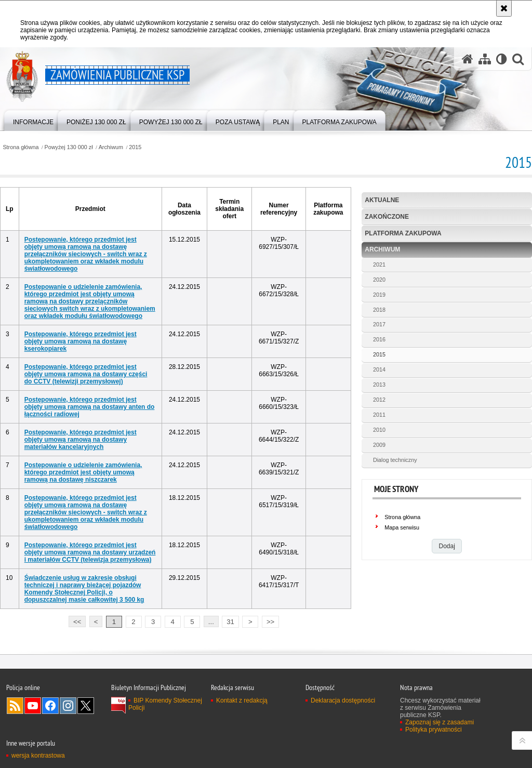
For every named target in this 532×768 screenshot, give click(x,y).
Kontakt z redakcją (242, 700)
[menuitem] (33, 120)
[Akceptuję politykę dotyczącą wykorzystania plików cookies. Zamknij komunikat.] (504, 8)
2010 (379, 430)
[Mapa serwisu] (485, 59)
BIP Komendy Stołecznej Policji (165, 704)
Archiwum (111, 147)
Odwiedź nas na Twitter (86, 706)
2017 (379, 324)
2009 (379, 445)
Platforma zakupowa (403, 233)
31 (230, 622)
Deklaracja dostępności (343, 700)
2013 (379, 385)
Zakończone (387, 217)
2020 (379, 280)
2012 (379, 400)
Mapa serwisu (402, 527)
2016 (379, 339)
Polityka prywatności (434, 730)
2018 (379, 310)
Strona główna (21, 147)
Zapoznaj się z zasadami (440, 722)
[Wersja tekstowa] (502, 59)
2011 (379, 415)
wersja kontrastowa (38, 756)
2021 (379, 264)
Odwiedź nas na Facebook (50, 706)
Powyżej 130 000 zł (69, 147)
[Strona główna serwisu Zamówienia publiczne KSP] (468, 59)
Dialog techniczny (395, 460)
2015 (135, 147)
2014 (379, 369)
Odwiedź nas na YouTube (33, 706)
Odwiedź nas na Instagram (68, 706)
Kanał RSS (15, 706)
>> (268, 621)
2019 (379, 295)
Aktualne (382, 200)
